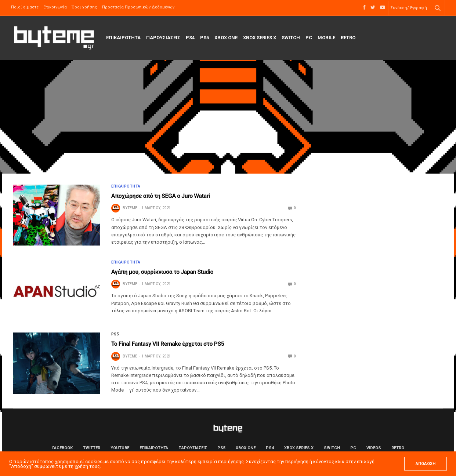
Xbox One (226, 38)
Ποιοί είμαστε (25, 7)
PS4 (190, 38)
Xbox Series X (260, 38)
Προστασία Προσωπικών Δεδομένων (138, 7)
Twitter (92, 448)
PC (309, 38)
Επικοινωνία (55, 7)
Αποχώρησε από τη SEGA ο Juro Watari (161, 196)
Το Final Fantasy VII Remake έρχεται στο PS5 (168, 344)
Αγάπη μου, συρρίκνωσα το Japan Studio (162, 272)
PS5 (205, 38)
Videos (374, 448)
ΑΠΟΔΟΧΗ (426, 464)
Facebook (62, 448)
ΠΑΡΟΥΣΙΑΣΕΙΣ (163, 38)
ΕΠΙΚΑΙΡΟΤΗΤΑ (123, 38)
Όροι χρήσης (84, 7)
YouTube (120, 448)
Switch (291, 38)
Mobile (326, 38)
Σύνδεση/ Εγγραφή (409, 8)
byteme (130, 208)
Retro (348, 38)
